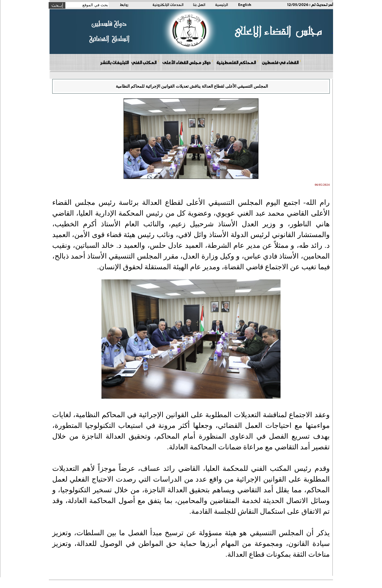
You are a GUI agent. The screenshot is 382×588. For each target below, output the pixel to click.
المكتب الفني (145, 62)
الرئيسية (222, 4)
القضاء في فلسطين (281, 62)
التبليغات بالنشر (114, 62)
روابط (124, 4)
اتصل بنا (199, 4)
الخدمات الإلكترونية (168, 4)
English (245, 4)
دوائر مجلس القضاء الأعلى (188, 62)
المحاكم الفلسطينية (237, 62)
